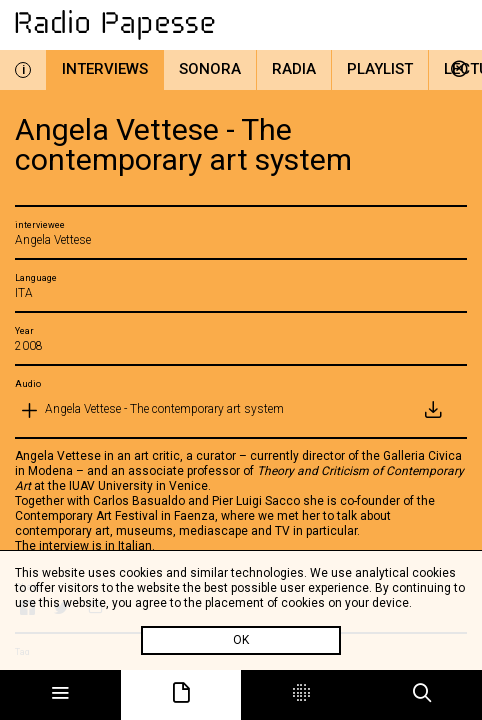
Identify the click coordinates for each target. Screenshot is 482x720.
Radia (294, 69)
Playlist (380, 69)
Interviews (105, 69)
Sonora (210, 69)
